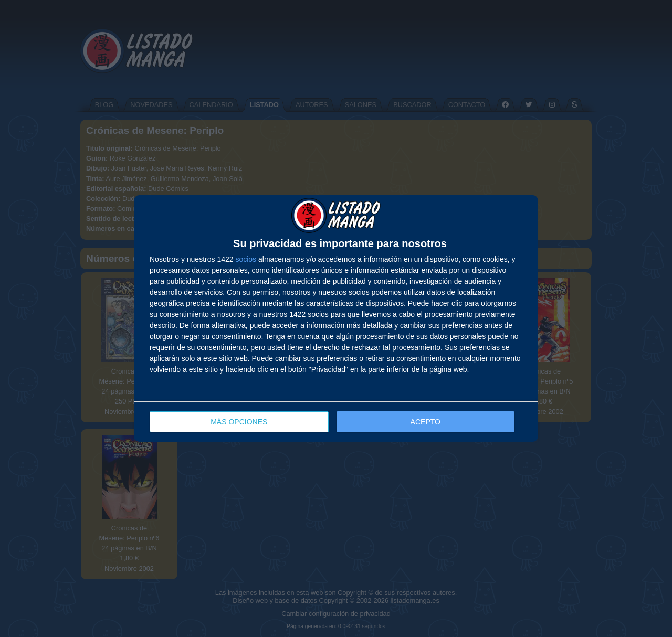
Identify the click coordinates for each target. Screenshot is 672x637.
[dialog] (336, 319)
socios (246, 259)
